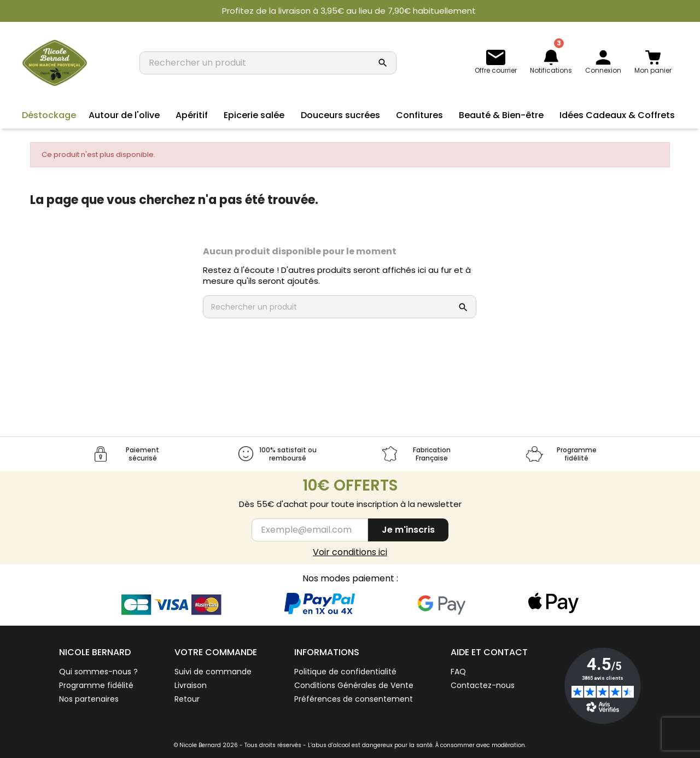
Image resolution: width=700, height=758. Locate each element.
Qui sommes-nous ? (98, 672)
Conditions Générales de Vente (354, 685)
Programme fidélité (96, 685)
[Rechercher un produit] (257, 63)
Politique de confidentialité (345, 672)
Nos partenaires (89, 699)
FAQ (458, 672)
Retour (187, 699)
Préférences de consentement (354, 699)
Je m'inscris (408, 530)
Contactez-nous (483, 685)
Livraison (191, 685)
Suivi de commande (213, 672)
